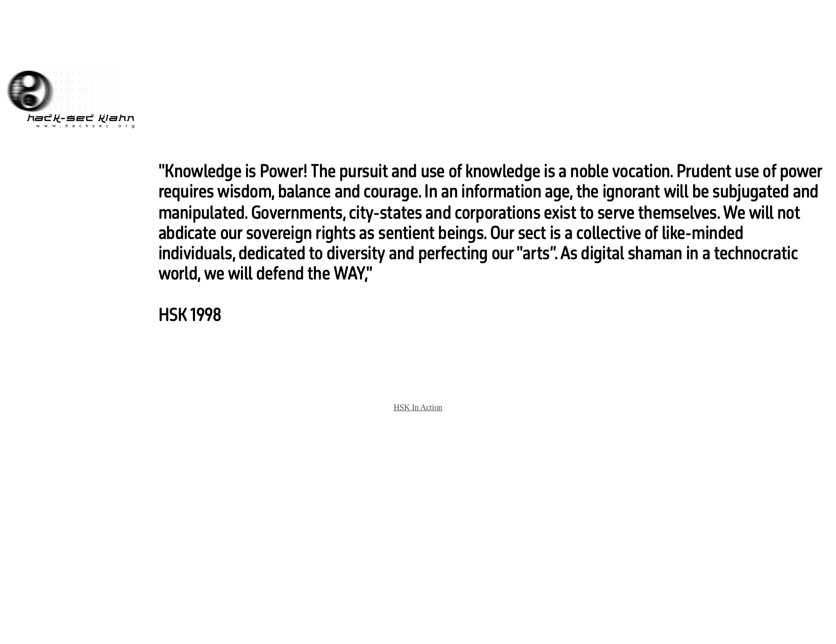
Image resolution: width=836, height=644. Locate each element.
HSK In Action (418, 407)
